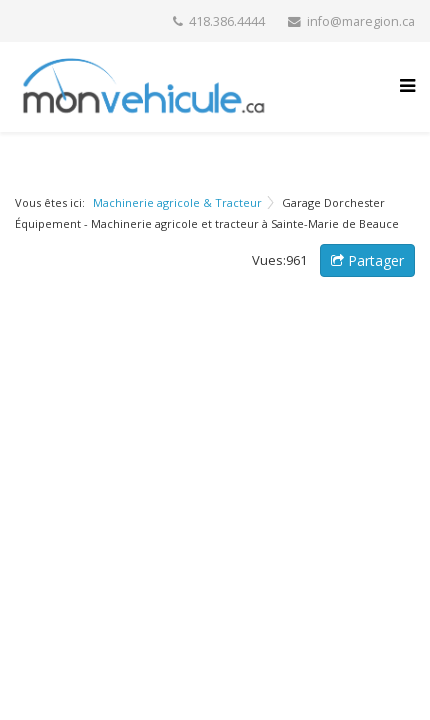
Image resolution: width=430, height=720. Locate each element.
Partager (367, 260)
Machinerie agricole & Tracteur (177, 202)
